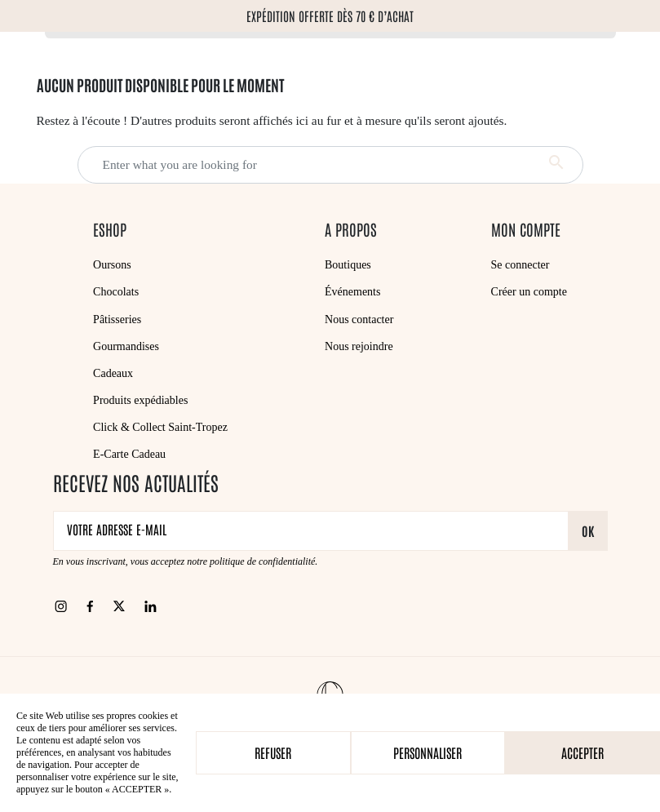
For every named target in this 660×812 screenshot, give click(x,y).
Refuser (273, 752)
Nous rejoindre (359, 346)
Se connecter (520, 265)
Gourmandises (126, 346)
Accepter (582, 752)
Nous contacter (359, 319)
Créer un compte (529, 292)
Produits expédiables (140, 400)
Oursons (112, 265)
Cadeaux (113, 373)
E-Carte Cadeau (129, 454)
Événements (352, 292)
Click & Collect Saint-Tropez (160, 427)
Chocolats (116, 292)
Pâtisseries (117, 319)
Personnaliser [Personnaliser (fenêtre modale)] (427, 752)
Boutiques (348, 265)
